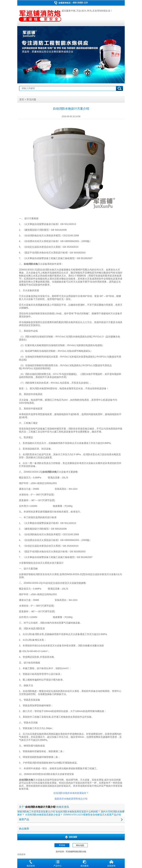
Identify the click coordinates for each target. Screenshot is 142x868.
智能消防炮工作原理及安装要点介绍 (36, 812)
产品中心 (58, 863)
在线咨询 (111, 863)
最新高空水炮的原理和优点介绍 (71, 799)
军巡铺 (62, 845)
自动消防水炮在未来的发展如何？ (71, 793)
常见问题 (31, 100)
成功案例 (84, 863)
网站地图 (80, 845)
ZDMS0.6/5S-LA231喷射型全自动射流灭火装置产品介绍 (92, 815)
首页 (22, 100)
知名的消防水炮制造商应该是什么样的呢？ (78, 812)
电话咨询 (31, 863)
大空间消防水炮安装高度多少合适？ (44, 815)
